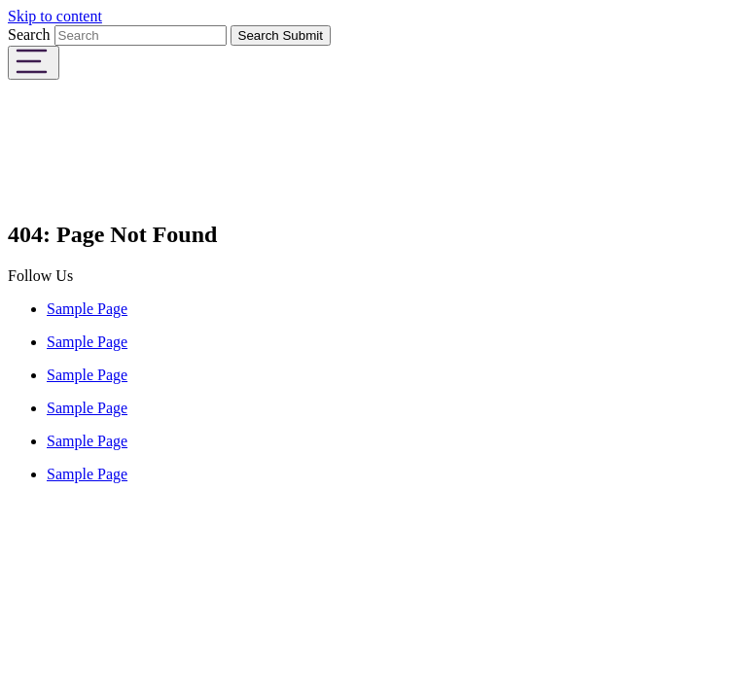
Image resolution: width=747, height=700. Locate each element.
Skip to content (55, 16)
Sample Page (87, 309)
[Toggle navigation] (34, 63)
